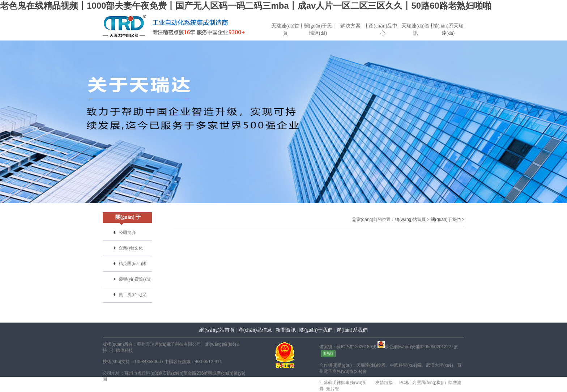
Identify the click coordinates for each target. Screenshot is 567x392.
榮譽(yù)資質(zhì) (135, 279)
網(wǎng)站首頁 (410, 220)
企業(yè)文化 (131, 248)
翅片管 (332, 389)
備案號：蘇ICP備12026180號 (348, 347)
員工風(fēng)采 (133, 295)
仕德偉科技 (122, 350)
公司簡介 (127, 233)
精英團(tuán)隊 (133, 264)
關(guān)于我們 (446, 220)
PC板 (404, 383)
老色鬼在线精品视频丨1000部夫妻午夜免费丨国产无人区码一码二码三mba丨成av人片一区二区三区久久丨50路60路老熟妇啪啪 (246, 6)
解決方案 (350, 26)
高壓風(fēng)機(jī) (428, 383)
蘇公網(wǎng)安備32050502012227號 (418, 347)
